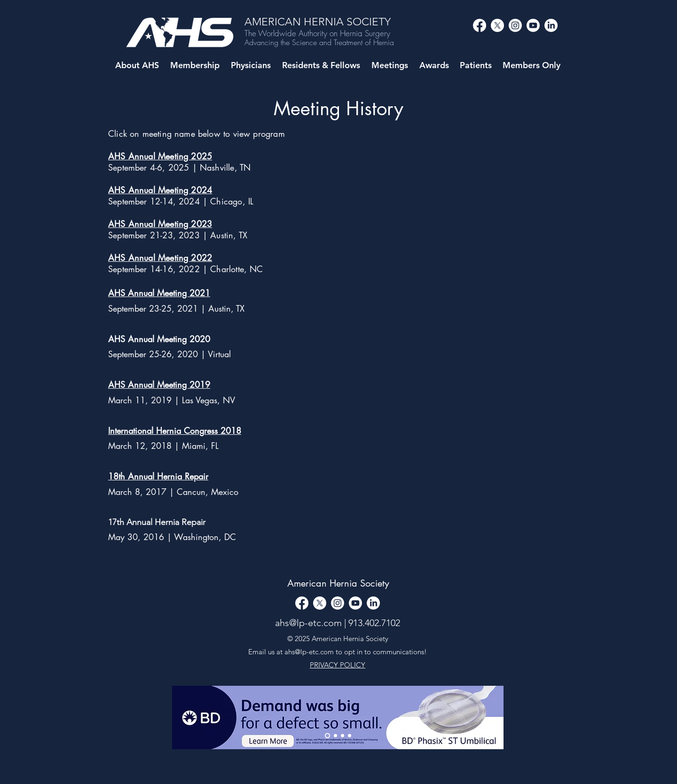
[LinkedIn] (551, 25)
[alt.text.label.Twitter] (497, 25)
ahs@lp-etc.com (308, 623)
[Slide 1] (335, 736)
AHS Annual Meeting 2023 (160, 224)
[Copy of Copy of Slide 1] (350, 736)
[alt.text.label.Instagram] (515, 25)
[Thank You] (327, 736)
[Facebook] (480, 25)
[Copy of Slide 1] (342, 736)
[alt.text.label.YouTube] (533, 25)
